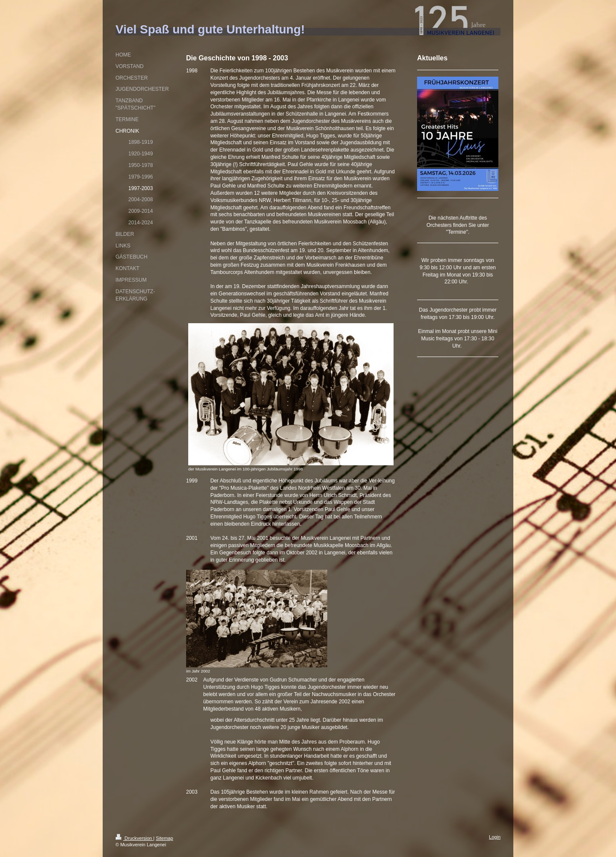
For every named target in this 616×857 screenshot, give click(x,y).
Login (495, 837)
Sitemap (164, 838)
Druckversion (134, 838)
